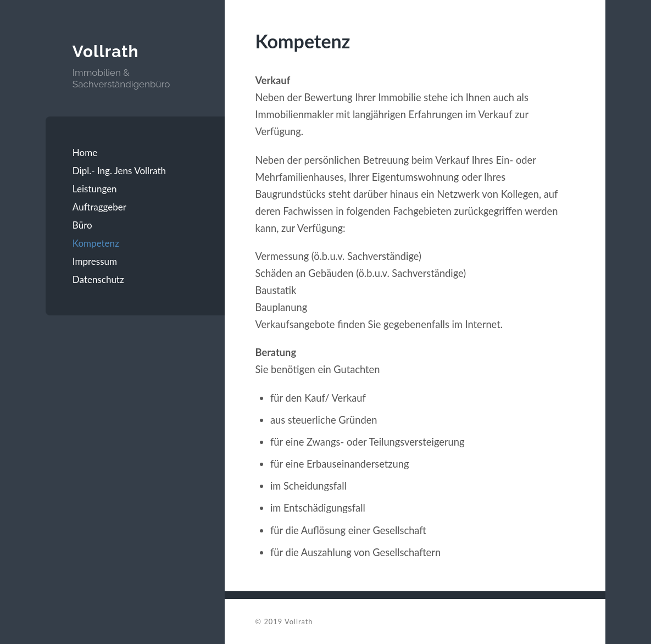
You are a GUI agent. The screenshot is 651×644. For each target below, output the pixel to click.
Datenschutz (98, 279)
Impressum (95, 261)
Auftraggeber (99, 207)
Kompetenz (96, 243)
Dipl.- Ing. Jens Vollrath (119, 171)
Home (85, 152)
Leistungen (95, 189)
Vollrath (106, 51)
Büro (82, 225)
